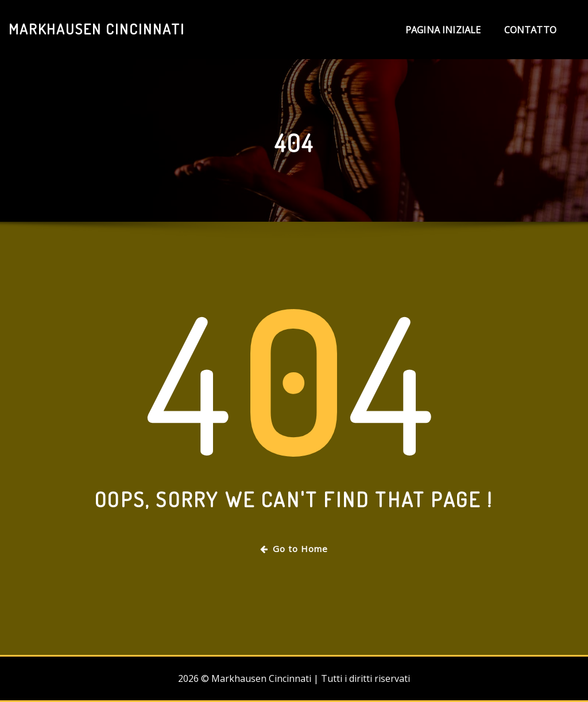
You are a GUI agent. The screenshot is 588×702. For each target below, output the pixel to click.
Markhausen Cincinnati (97, 29)
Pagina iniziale (443, 30)
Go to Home (294, 549)
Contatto (530, 30)
